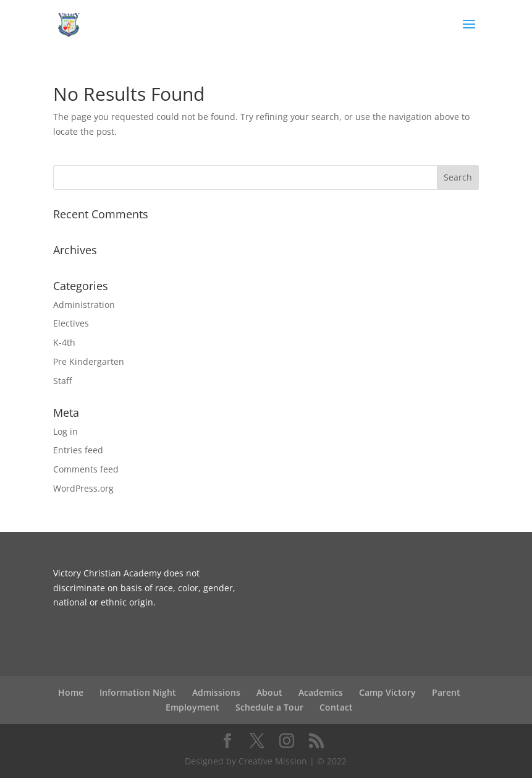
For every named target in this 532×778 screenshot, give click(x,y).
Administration (84, 305)
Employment (192, 707)
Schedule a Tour (269, 707)
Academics (321, 692)
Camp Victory (387, 692)
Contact (336, 707)
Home (71, 692)
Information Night (138, 692)
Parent (446, 692)
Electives (71, 323)
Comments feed (86, 469)
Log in (65, 431)
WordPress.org (83, 488)
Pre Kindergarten (89, 361)
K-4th (64, 342)
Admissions (216, 692)
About (269, 692)
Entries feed (78, 450)
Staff (62, 381)
